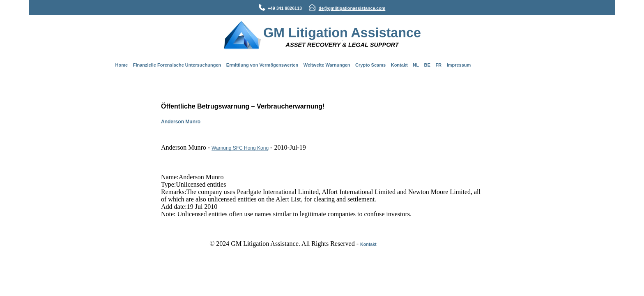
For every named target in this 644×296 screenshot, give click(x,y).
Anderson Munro (181, 122)
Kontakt (399, 65)
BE (427, 65)
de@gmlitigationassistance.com (352, 8)
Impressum (459, 65)
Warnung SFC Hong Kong (240, 148)
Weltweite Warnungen (327, 65)
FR (438, 65)
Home (122, 65)
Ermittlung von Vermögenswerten (262, 65)
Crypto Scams (370, 65)
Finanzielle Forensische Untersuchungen (177, 65)
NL (416, 65)
